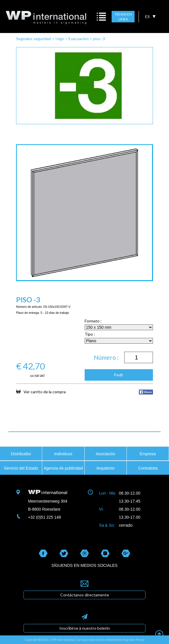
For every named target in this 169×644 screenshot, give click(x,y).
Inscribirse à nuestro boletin (85, 628)
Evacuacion (79, 39)
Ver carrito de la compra (41, 392)
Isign (60, 39)
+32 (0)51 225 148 (45, 517)
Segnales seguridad (34, 39)
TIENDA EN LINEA (123, 17)
